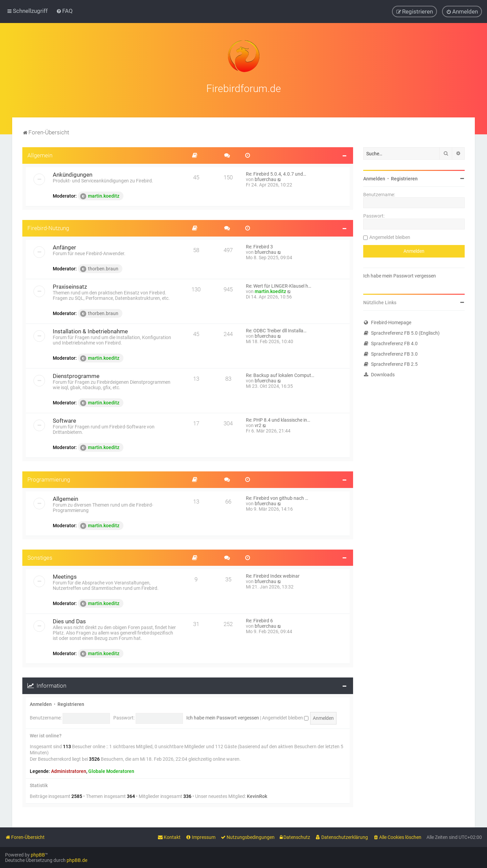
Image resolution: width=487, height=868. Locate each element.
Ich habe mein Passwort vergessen (223, 717)
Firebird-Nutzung (48, 227)
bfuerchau (265, 178)
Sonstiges (40, 557)
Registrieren (71, 704)
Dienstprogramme (76, 375)
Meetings (65, 576)
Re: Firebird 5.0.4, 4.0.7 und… (276, 173)
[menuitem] (64, 11)
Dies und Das (69, 621)
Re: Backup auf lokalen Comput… (280, 374)
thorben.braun (99, 268)
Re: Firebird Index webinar (273, 575)
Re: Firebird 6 (259, 620)
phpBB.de (77, 860)
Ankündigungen (73, 174)
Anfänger (64, 246)
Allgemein (40, 155)
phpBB (38, 855)
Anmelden (41, 704)
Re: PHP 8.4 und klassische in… (278, 419)
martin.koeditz (100, 195)
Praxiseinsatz (70, 286)
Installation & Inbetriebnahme (90, 330)
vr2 (258, 424)
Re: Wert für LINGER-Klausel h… (279, 285)
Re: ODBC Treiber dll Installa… (276, 330)
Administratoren (69, 770)
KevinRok (257, 796)
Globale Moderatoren (111, 770)
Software (64, 420)
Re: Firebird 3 (259, 246)
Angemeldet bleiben (285, 717)
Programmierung (49, 478)
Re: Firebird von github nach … (277, 497)
